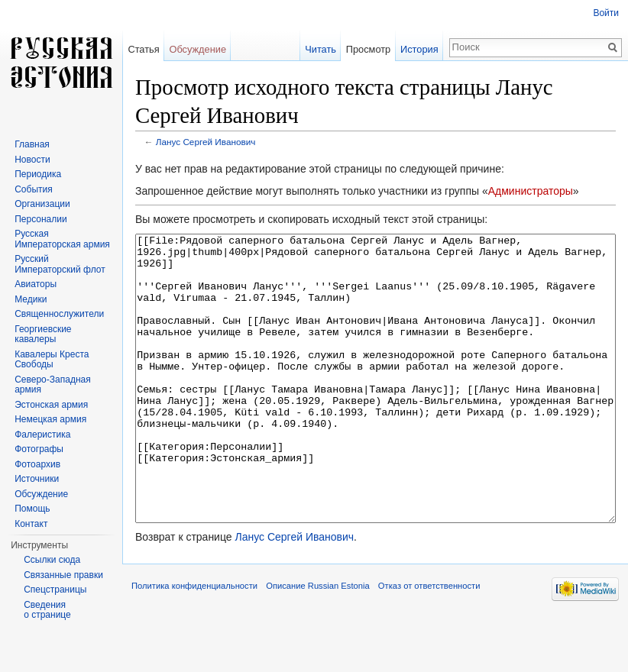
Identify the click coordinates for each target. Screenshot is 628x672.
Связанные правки (63, 575)
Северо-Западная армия (53, 385)
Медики (31, 299)
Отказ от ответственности (429, 643)
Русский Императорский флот (60, 264)
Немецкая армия (50, 419)
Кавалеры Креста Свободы (52, 360)
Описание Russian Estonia (317, 643)
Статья (143, 49)
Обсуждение (197, 49)
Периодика (38, 174)
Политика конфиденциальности (194, 643)
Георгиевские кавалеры (43, 334)
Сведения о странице (47, 610)
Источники (37, 479)
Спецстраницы (55, 590)
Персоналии (41, 219)
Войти (606, 13)
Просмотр (368, 49)
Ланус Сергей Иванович (206, 142)
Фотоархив (37, 464)
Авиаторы (36, 284)
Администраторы (531, 191)
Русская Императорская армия (62, 239)
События (34, 189)
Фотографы (39, 449)
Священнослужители (59, 314)
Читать (320, 49)
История (419, 49)
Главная (32, 144)
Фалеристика (42, 435)
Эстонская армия (51, 405)
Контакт (31, 524)
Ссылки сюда (52, 560)
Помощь (32, 509)
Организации (42, 204)
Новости (32, 160)
